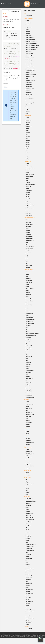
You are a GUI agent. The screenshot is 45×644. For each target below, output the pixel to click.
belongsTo (28, 278)
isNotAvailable (30, 569)
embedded (29, 295)
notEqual (28, 143)
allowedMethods (30, 168)
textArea (28, 614)
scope (27, 207)
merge (27, 368)
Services (26, 429)
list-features (29, 82)
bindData (28, 170)
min (27, 139)
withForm (28, 213)
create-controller (30, 39)
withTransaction (30, 397)
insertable (28, 251)
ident (27, 344)
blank (27, 124)
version (28, 267)
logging (28, 420)
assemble (28, 23)
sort (27, 259)
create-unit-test (30, 66)
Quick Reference (29, 11)
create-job (28, 52)
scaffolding (29, 423)
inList (27, 130)
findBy (27, 315)
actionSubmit (29, 499)
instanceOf (29, 346)
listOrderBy (29, 356)
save (27, 381)
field (27, 486)
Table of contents (6, 4)
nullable (28, 145)
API (25, 13)
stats (27, 107)
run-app (28, 97)
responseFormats (30, 205)
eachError (28, 526)
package (28, 91)
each (27, 524)
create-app (29, 35)
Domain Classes (29, 270)
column (28, 232)
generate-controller (31, 74)
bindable (28, 122)
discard (28, 293)
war (27, 113)
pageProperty (29, 589)
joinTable (28, 253)
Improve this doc (14, 12)
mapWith (28, 362)
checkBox (28, 505)
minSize (28, 141)
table (27, 261)
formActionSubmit (31, 544)
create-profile (29, 56)
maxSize (28, 136)
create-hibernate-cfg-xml (32, 45)
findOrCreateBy (30, 317)
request (28, 199)
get (27, 329)
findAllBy (28, 311)
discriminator (29, 236)
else (27, 528)
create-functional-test (32, 43)
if (26, 561)
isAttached (29, 348)
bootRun (28, 25)
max (27, 134)
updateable (29, 265)
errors (27, 178)
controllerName (30, 174)
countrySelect (29, 514)
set (27, 608)
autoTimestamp (30, 224)
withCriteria (29, 391)
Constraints (27, 115)
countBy (28, 286)
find (27, 307)
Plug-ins (26, 399)
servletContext (30, 209)
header (28, 188)
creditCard (29, 126)
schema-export (30, 103)
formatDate (29, 548)
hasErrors (28, 186)
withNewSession (30, 393)
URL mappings (30, 404)
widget (28, 159)
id (26, 245)
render (28, 197)
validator (28, 157)
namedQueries (30, 370)
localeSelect (29, 583)
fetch (27, 243)
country (28, 511)
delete (27, 291)
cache (27, 228)
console (28, 33)
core (27, 410)
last (27, 352)
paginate (28, 591)
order (27, 257)
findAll (27, 309)
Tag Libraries (28, 447)
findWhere (29, 325)
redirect (28, 195)
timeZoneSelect (30, 618)
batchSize (28, 226)
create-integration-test (32, 48)
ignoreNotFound (30, 247)
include (28, 565)
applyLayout (29, 503)
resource (28, 604)
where (27, 387)
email (27, 128)
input (27, 488)
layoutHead (29, 577)
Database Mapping (29, 217)
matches (28, 132)
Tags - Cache (28, 470)
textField (28, 616)
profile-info (29, 95)
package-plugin (30, 89)
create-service (29, 62)
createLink (29, 516)
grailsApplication (30, 184)
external (28, 532)
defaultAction (29, 176)
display (28, 482)
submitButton (29, 612)
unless (27, 620)
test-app (28, 111)
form (27, 542)
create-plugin (29, 54)
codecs (28, 406)
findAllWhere (29, 313)
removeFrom (29, 379)
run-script (28, 101)
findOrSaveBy (29, 321)
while (27, 624)
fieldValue (28, 538)
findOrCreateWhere (31, 319)
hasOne (28, 342)
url (26, 155)
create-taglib (29, 64)
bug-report (29, 27)
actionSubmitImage (31, 501)
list (27, 354)
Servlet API (27, 436)
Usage (27, 21)
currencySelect (30, 520)
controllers (29, 408)
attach (27, 276)
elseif (27, 530)
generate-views (30, 76)
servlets (28, 427)
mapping (28, 366)
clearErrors (29, 280)
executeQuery (29, 299)
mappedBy (29, 364)
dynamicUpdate (30, 241)
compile (28, 31)
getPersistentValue (31, 336)
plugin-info (29, 93)
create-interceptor (31, 50)
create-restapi (29, 58)
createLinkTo (29, 518)
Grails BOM (29, 629)
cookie (27, 509)
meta (27, 587)
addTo (27, 274)
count (27, 284)
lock (27, 360)
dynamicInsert (30, 239)
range (27, 147)
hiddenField (29, 559)
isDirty (27, 350)
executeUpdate (30, 301)
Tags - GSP (27, 497)
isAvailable (29, 567)
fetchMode (29, 305)
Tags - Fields (28, 477)
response (28, 203)
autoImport (29, 222)
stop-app (28, 109)
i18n (27, 418)
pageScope (29, 458)
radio (27, 595)
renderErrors (29, 602)
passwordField (30, 593)
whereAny (28, 389)
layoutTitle (29, 579)
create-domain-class (31, 41)
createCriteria (29, 288)
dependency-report (31, 70)
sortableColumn (30, 610)
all (26, 480)
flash (27, 180)
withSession (29, 395)
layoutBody (29, 575)
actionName (29, 166)
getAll (27, 332)
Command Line (28, 18)
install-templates (30, 80)
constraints (29, 282)
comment (28, 234)
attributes (28, 120)
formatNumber (30, 550)
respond (28, 201)
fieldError (28, 536)
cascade (28, 230)
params (28, 193)
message (28, 585)
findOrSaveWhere (30, 323)
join (27, 573)
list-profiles (29, 86)
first (6, 87)
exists (27, 303)
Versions (27, 626)
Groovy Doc (29, 16)
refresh (28, 377)
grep (27, 552)
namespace (29, 191)
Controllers (27, 161)
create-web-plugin (31, 68)
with (27, 494)
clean (27, 29)
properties (29, 373)
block (27, 473)
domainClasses (30, 414)
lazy (27, 255)
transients (28, 383)
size (27, 151)
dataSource (29, 412)
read (27, 375)
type (27, 263)
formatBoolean (30, 546)
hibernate (28, 416)
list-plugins (29, 84)
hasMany (28, 340)
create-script (29, 60)
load (27, 358)
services (28, 425)
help (27, 78)
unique (28, 153)
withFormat (29, 215)
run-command (29, 99)
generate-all (29, 72)
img (27, 563)
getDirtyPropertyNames (32, 334)
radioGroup (29, 597)
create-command (30, 37)
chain (27, 172)
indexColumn (29, 249)
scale (27, 149)
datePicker (29, 522)
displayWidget (29, 484)
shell (27, 105)
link (27, 581)
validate (28, 385)
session (28, 211)
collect (27, 507)
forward (28, 182)
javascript (28, 571)
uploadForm (29, 622)
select (27, 606)
